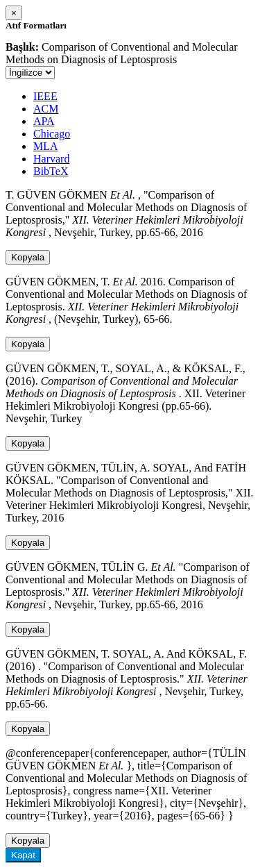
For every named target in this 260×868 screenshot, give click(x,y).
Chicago (52, 134)
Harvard (51, 159)
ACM (46, 109)
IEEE (45, 96)
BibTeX (51, 171)
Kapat (23, 855)
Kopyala (28, 257)
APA (44, 121)
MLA (46, 146)
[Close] (14, 13)
